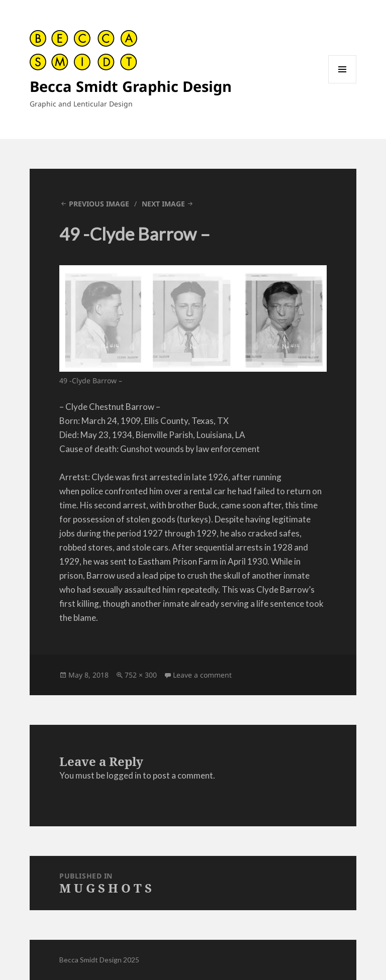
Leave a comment (202, 675)
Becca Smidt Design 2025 (99, 960)
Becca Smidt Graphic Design (131, 86)
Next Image (163, 204)
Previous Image (99, 204)
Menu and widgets (343, 83)
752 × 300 (141, 675)
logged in (124, 775)
